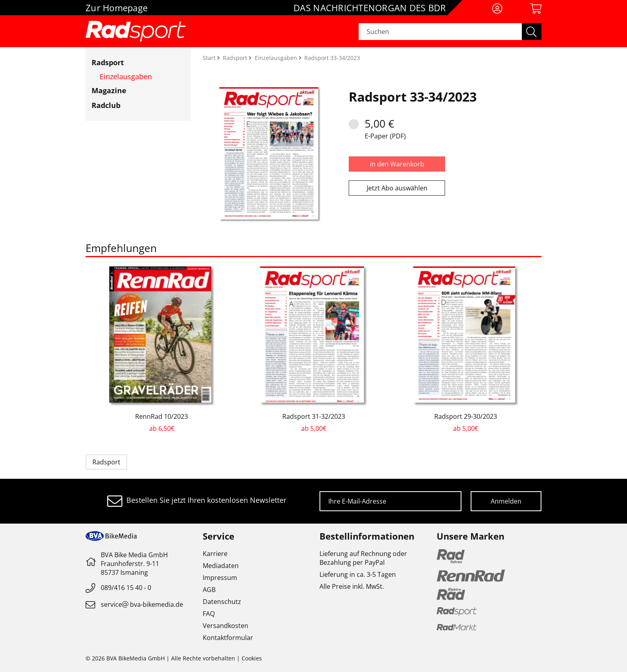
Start (210, 58)
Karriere (215, 554)
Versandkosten (226, 626)
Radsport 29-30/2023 (466, 416)
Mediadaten (221, 566)
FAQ (209, 614)
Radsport (108, 62)
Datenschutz (222, 602)
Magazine (109, 90)
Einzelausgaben (126, 76)
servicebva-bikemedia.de (142, 604)
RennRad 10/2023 (162, 416)
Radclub (106, 105)
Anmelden (506, 501)
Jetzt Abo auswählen (397, 188)
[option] (162, 350)
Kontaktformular (228, 638)
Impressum (220, 578)
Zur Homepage (117, 8)
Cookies (252, 658)
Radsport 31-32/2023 (314, 416)
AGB (209, 590)
